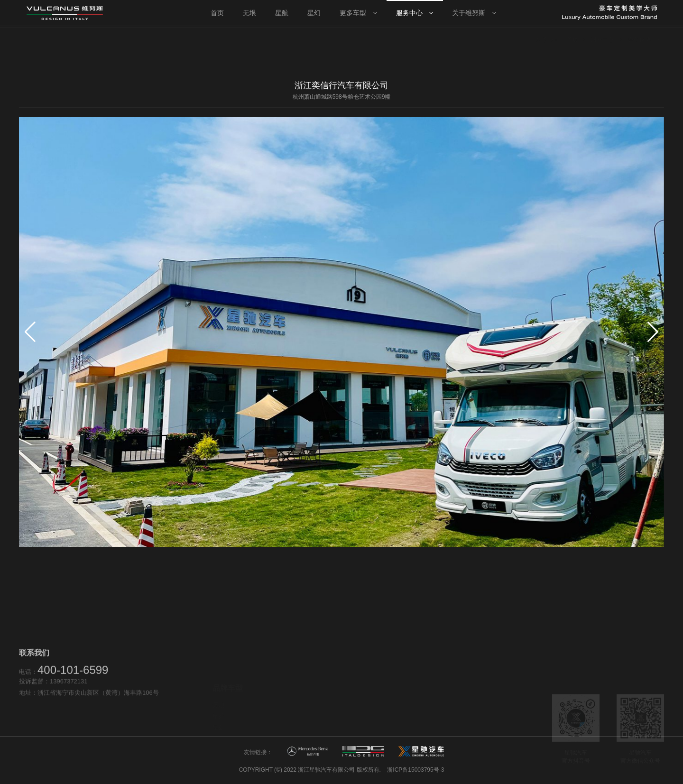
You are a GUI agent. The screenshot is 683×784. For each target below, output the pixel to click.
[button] (653, 332)
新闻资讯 (445, 714)
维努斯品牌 (448, 703)
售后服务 (335, 705)
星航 (219, 693)
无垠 (219, 682)
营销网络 (335, 693)
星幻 (219, 705)
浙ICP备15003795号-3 (415, 770)
